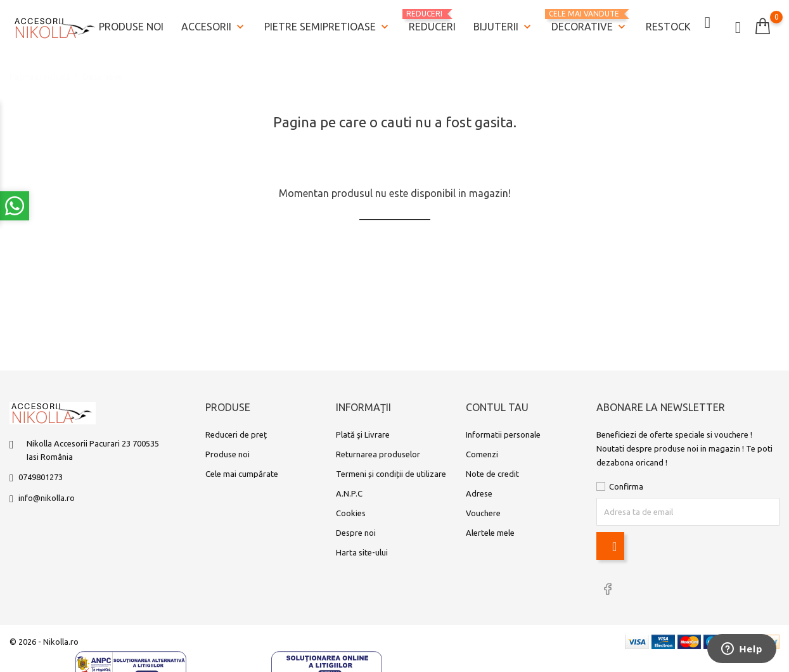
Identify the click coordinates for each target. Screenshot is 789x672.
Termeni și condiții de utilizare (391, 475)
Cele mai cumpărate (242, 475)
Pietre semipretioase (328, 26)
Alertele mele (490, 534)
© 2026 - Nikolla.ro (44, 642)
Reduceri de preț (236, 436)
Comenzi (482, 455)
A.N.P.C (349, 495)
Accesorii (214, 26)
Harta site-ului (362, 554)
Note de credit (492, 475)
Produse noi (131, 25)
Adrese (479, 495)
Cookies (351, 514)
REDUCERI (432, 20)
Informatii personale (503, 436)
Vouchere (483, 514)
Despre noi (356, 534)
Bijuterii (504, 26)
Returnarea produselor (378, 455)
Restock (668, 25)
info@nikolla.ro (47, 499)
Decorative (590, 21)
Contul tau (497, 409)
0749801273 (41, 478)
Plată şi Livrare (363, 436)
